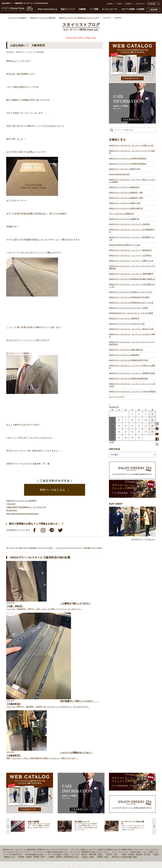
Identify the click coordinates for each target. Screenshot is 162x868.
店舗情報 (82, 9)
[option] (34, 682)
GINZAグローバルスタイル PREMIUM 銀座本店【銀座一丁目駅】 (72, 757)
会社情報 (110, 4)
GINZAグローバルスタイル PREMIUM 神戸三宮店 (129, 360)
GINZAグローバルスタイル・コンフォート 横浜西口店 (130, 250)
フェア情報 (94, 9)
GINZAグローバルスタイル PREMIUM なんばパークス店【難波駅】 (73, 815)
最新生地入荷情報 (26, 773)
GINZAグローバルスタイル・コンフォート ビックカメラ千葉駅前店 (132, 267)
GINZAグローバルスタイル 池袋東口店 (124, 219)
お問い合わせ (140, 4)
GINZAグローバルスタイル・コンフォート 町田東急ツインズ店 (132, 238)
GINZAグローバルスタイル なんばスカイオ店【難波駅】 (69, 825)
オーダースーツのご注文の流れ (31, 761)
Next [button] (154, 682)
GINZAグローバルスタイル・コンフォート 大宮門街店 (130, 255)
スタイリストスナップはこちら (81, 38)
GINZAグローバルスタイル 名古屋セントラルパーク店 (130, 292)
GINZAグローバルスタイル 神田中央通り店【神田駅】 (69, 776)
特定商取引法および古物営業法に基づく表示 (125, 771)
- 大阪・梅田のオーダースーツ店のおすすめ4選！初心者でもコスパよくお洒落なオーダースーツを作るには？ (126, 812)
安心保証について (26, 766)
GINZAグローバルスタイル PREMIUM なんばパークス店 (131, 303)
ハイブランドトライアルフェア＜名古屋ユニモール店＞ (79, 548)
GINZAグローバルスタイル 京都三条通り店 (126, 350)
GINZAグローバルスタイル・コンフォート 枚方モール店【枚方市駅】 (74, 827)
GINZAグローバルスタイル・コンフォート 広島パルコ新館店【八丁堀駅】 (75, 839)
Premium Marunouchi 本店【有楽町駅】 (64, 764)
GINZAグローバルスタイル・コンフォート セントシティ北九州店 (132, 385)
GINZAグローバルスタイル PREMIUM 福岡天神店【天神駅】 (71, 842)
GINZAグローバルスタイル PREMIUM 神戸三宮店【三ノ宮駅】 (72, 837)
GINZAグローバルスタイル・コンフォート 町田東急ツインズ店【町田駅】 (75, 788)
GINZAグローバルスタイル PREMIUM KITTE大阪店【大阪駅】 (72, 813)
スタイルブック (25, 778)
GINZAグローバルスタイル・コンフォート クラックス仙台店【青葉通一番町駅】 (78, 754)
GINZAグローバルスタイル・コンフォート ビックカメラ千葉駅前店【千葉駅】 (77, 800)
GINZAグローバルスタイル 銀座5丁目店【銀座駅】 (68, 774)
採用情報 (129, 4)
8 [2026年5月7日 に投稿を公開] (132, 420)
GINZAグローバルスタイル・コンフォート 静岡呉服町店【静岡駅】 (73, 803)
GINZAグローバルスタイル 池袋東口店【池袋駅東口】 (69, 781)
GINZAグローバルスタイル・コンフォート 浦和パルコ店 (131, 261)
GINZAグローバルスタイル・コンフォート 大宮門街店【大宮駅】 (72, 796)
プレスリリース (115, 764)
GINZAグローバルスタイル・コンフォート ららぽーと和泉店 (132, 335)
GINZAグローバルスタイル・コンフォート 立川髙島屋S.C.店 (132, 231)
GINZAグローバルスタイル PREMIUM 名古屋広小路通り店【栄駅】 (73, 805)
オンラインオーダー (110, 9)
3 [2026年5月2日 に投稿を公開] (146, 414)
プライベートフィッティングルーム (32, 752)
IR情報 (119, 4)
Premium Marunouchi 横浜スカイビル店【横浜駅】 (68, 791)
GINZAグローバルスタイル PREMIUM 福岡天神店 (129, 378)
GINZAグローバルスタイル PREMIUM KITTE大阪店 (129, 297)
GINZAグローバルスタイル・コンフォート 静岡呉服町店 (131, 274)
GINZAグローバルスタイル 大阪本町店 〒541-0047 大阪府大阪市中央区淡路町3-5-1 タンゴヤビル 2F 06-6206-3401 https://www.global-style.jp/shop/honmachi (26, 507)
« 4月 (112, 442)
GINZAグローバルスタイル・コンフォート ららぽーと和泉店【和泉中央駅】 (76, 830)
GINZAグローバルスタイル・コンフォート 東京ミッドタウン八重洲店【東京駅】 (78, 766)
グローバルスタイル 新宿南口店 (122, 214)
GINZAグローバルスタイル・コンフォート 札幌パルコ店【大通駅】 (73, 752)
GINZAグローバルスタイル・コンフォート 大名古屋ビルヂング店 (132, 285)
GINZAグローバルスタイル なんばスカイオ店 (127, 324)
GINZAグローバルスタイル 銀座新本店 (124, 187)
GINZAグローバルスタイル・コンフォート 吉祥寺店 (129, 224)
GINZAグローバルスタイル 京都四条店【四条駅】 (67, 835)
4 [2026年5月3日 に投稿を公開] (152, 414)
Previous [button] (8, 682)
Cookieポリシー (115, 769)
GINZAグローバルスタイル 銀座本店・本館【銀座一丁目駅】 (71, 771)
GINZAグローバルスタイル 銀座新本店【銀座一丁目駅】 (69, 769)
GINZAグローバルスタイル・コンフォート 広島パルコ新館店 (132, 367)
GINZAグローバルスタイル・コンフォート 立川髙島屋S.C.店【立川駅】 (75, 786)
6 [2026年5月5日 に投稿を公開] (119, 420)
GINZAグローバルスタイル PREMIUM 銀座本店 (128, 158)
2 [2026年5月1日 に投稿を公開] (139, 414)
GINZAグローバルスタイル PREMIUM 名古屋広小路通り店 (132, 279)
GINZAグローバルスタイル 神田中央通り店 (126, 208)
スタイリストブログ (27, 754)
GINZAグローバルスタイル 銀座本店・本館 (126, 193)
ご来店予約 (153, 10)
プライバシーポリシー (118, 766)
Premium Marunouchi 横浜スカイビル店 (125, 245)
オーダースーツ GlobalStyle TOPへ (32, 749)
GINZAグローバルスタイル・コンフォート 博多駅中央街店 (132, 373)
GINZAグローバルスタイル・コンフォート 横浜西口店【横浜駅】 (72, 793)
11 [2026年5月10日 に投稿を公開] (152, 420)
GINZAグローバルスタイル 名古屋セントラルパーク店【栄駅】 (72, 810)
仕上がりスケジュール (28, 764)
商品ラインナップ (68, 9)
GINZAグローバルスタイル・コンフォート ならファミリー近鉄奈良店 (132, 343)
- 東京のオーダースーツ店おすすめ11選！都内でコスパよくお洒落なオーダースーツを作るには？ (126, 804)
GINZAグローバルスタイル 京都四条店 (124, 355)
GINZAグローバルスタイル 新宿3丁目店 (125, 169)
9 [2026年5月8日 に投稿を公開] (139, 420)
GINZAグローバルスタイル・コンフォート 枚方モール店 (131, 329)
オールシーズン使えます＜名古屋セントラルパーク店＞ (30, 548)
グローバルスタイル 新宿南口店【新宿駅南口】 (66, 779)
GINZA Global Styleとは (47, 9)
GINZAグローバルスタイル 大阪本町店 (124, 318)
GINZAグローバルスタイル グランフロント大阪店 (129, 308)
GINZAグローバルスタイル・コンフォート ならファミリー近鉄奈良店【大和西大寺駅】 (80, 832)
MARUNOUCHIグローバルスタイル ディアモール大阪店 (131, 313)
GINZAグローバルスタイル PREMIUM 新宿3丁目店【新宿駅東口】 (73, 761)
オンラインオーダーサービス (30, 769)
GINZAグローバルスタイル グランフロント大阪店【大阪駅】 (71, 818)
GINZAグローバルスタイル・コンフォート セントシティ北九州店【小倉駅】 (76, 847)
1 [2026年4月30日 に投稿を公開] (132, 414)
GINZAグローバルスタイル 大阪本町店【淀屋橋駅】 (68, 822)
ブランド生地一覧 (26, 776)
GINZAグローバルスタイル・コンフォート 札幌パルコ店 (131, 145)
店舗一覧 (54, 749)
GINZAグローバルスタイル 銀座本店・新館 (126, 198)
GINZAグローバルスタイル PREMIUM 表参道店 (128, 164)
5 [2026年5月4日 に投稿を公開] (112, 420)
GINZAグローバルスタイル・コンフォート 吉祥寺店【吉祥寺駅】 (72, 783)
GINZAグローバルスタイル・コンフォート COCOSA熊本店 (132, 391)
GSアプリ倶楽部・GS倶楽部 (133, 9)
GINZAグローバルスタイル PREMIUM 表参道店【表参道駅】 (71, 759)
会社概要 (113, 759)
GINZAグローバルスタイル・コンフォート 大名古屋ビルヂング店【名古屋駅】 (77, 808)
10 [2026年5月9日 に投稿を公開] (146, 420)
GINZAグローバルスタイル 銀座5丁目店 (125, 203)
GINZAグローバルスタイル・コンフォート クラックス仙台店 (132, 152)
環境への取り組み (116, 773)
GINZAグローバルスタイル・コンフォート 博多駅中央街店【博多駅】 (74, 844)
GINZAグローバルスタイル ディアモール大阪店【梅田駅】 (70, 820)
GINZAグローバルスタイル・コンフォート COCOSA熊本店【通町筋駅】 (75, 849)
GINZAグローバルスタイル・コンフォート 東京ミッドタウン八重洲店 (132, 181)
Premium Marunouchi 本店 (119, 174)
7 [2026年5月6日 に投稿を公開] (126, 420)
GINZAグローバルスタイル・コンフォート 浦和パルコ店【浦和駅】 (73, 798)
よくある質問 (115, 754)
